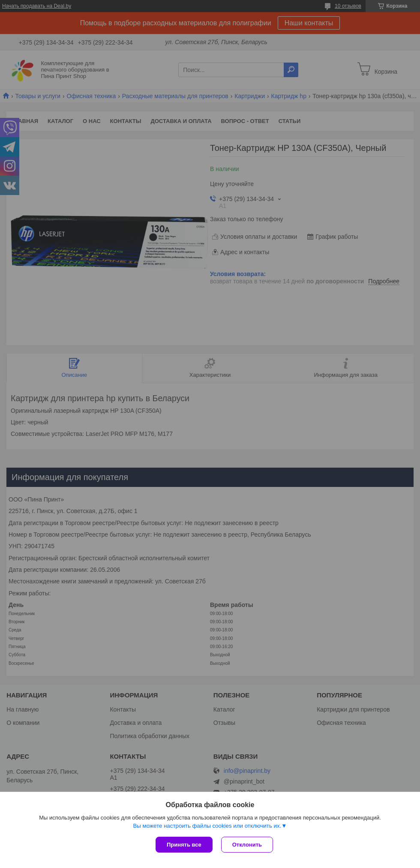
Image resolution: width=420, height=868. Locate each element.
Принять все (184, 845)
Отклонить (247, 845)
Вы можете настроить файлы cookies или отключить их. (207, 826)
